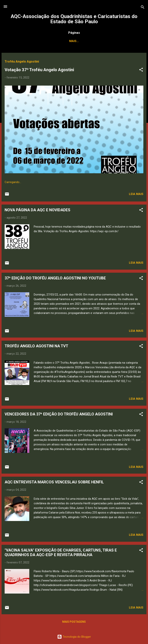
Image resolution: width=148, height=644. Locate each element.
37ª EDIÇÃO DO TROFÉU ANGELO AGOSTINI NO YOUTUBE (55, 279)
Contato (123, 41)
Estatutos (75, 41)
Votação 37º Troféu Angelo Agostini (39, 71)
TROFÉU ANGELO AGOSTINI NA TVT (36, 347)
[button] (141, 71)
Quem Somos (50, 41)
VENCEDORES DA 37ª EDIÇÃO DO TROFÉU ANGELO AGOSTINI (59, 415)
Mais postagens (74, 623)
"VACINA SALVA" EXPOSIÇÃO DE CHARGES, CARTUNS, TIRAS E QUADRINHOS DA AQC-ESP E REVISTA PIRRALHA (61, 553)
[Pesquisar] (143, 8)
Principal (25, 41)
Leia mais (136, 195)
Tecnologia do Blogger (74, 637)
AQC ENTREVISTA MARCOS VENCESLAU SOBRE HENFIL (54, 483)
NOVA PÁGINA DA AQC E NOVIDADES (37, 211)
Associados (100, 41)
